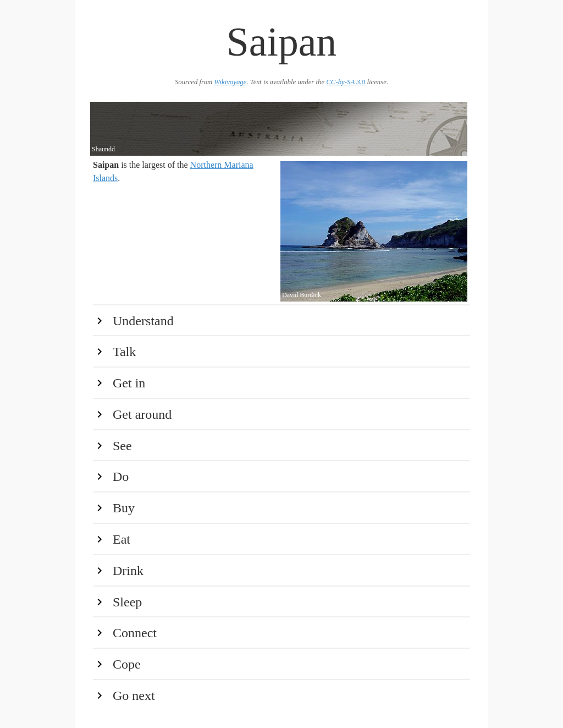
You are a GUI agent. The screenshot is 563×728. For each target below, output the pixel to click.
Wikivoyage (230, 82)
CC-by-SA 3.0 (346, 82)
